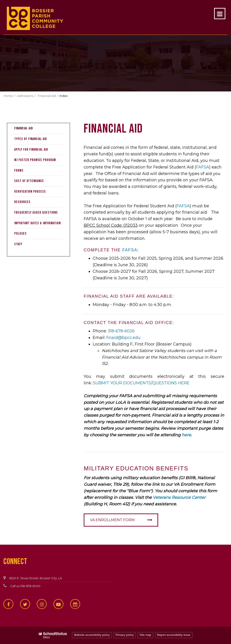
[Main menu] (220, 14)
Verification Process (30, 192)
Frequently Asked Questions (36, 213)
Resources (22, 202)
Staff (18, 244)
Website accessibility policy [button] (92, 635)
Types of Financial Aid (31, 139)
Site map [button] (145, 635)
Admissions (25, 96)
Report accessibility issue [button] (174, 635)
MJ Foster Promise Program (35, 160)
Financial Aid (47, 96)
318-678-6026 (121, 331)
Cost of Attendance (29, 181)
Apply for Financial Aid (31, 150)
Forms (19, 171)
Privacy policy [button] (125, 635)
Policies (20, 234)
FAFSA (203, 167)
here (186, 435)
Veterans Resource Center (179, 497)
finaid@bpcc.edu (123, 338)
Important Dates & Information (37, 223)
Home (8, 96)
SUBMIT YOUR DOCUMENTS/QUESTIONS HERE (142, 383)
